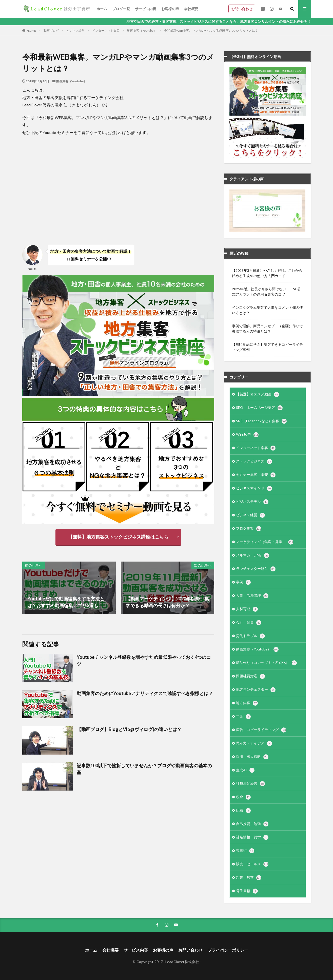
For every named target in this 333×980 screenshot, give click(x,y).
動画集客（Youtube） (142, 31)
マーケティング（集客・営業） (265, 542)
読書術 (245, 851)
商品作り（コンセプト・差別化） (266, 663)
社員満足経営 (250, 784)
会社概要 (191, 9)
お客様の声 (170, 9)
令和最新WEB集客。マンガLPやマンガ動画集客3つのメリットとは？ (211, 31)
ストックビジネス (254, 462)
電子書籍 (247, 891)
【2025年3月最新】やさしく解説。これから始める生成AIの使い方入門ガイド (267, 273)
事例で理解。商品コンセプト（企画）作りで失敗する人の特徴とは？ (267, 329)
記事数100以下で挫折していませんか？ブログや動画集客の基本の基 (144, 769)
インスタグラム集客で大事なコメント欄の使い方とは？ (267, 310)
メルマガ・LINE (252, 555)
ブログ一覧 (121, 9)
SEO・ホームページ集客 (259, 408)
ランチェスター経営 (256, 569)
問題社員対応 (250, 676)
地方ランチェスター (256, 690)
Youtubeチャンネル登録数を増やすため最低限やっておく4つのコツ (144, 660)
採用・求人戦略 (252, 757)
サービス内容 (146, 9)
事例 (243, 582)
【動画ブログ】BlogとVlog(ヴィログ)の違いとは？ (129, 729)
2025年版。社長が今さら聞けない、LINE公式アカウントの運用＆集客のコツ (266, 292)
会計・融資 (249, 623)
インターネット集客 (106, 31)
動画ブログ (51, 31)
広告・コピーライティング (261, 730)
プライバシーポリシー (228, 950)
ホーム (102, 9)
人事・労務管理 (252, 596)
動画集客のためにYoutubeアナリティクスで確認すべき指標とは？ (145, 693)
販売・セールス (252, 864)
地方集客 (247, 703)
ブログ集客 (249, 529)
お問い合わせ (242, 9)
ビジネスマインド (254, 488)
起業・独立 (249, 878)
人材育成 (247, 609)
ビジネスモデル (252, 502)
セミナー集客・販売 (256, 475)
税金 (243, 797)
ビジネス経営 (75, 31)
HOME (31, 31)
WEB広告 (247, 435)
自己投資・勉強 (252, 824)
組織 (243, 811)
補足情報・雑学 (252, 837)
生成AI (245, 770)
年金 (243, 717)
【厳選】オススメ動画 (258, 394)
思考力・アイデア (254, 743)
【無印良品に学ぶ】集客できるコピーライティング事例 (267, 347)
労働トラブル (250, 636)
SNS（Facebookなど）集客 (261, 421)
